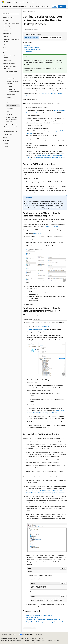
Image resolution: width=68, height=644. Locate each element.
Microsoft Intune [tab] (28, 319)
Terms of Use (20, 643)
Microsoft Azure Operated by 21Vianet (11, 641)
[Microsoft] (3, 2)
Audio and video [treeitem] (11, 79)
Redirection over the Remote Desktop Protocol (39, 615)
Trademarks (28, 643)
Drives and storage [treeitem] (12, 94)
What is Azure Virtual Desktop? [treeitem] (12, 23)
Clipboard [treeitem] (9, 87)
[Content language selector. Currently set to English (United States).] (9, 635)
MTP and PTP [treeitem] (10, 100)
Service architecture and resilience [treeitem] (10, 30)
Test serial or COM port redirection (32, 50)
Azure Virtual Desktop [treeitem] (8, 17)
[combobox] (11, 14)
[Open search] (65, 2)
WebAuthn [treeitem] (9, 114)
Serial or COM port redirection (31, 48)
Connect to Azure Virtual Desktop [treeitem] (10, 57)
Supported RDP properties (50, 226)
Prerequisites (27, 46)
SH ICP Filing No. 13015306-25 (9, 638)
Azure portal (37, 233)
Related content (28, 52)
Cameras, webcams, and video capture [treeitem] (13, 83)
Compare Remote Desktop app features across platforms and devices (45, 493)
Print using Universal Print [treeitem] (11, 132)
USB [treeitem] (8, 111)
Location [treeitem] (9, 97)
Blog (43, 641)
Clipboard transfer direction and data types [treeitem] (13, 90)
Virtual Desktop (32, 12)
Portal (54, 6)
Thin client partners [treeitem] (9, 135)
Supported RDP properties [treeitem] (11, 124)
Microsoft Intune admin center (43, 326)
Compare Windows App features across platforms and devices (45, 491)
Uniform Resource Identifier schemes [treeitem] (11, 128)
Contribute (50, 641)
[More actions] (65, 12)
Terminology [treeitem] (7, 26)
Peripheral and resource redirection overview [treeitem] (11, 72)
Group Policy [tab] (37, 319)
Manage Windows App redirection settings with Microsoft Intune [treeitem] (11, 119)
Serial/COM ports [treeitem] (11, 106)
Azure (25, 12)
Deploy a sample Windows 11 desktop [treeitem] (12, 40)
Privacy (40, 638)
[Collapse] (19, 11)
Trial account (62, 6)
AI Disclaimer (26, 641)
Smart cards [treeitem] (10, 109)
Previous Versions (36, 641)
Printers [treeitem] (9, 103)
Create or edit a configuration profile (37, 330)
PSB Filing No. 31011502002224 (28, 638)
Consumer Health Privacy (7, 643)
